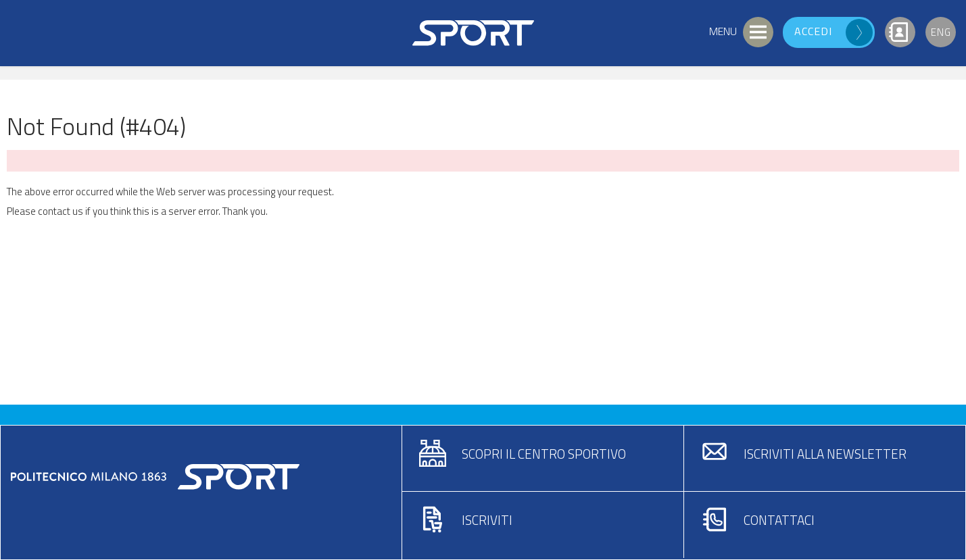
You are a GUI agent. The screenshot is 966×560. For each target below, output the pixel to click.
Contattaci (779, 520)
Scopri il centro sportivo (544, 454)
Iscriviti (487, 520)
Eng (941, 32)
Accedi (813, 31)
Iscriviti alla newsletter (825, 454)
